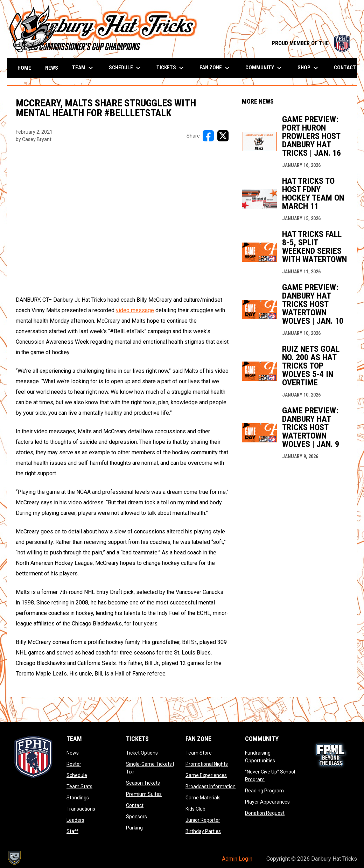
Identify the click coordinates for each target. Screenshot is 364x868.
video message (135, 310)
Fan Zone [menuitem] (215, 68)
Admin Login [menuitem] (237, 859)
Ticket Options (142, 753)
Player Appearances (267, 802)
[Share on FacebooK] (208, 136)
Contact (135, 805)
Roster (74, 764)
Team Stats (79, 786)
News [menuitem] (52, 68)
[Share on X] (223, 136)
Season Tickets (143, 783)
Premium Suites (144, 794)
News (73, 753)
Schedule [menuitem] (126, 68)
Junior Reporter (203, 820)
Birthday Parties (203, 831)
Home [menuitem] (24, 68)
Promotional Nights (207, 764)
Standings (78, 798)
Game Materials (203, 798)
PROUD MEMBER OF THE (311, 43)
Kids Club (195, 809)
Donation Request (265, 813)
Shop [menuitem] (309, 68)
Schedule (77, 775)
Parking (134, 828)
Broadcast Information (211, 786)
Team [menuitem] (83, 68)
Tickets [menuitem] (171, 68)
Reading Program (264, 791)
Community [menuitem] (264, 68)
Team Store (199, 753)
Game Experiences (206, 775)
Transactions (81, 809)
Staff (72, 831)
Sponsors (136, 817)
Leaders (75, 820)
